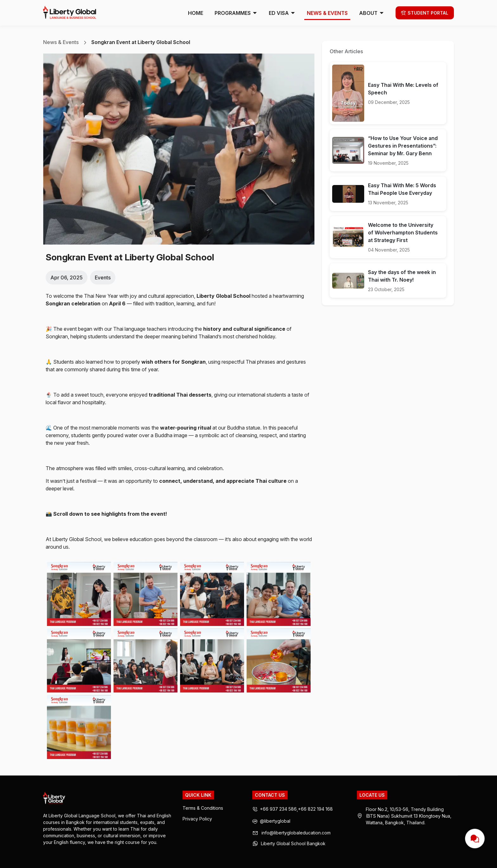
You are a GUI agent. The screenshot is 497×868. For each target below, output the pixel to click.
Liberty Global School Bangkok (293, 844)
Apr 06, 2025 (67, 278)
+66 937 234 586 (278, 809)
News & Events (327, 13)
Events (103, 278)
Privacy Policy (197, 819)
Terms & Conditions (203, 808)
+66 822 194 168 (315, 809)
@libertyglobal (271, 822)
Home (196, 13)
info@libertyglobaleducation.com (296, 833)
